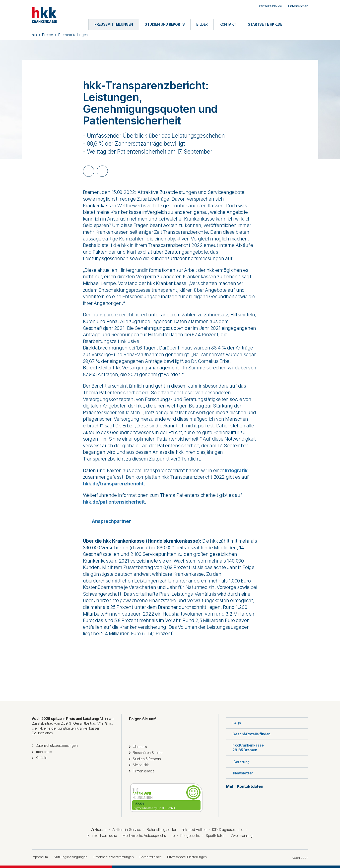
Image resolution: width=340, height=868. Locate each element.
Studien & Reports (147, 759)
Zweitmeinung (242, 836)
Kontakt (41, 758)
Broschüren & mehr (148, 753)
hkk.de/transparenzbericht (113, 484)
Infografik (236, 471)
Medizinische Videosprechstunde (149, 836)
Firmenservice (144, 771)
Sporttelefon (215, 836)
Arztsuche (99, 830)
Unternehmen (298, 6)
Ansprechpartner (107, 521)
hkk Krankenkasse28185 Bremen (245, 748)
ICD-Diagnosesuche (228, 830)
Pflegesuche (190, 836)
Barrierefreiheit (150, 857)
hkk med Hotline (194, 830)
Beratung (238, 761)
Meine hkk (141, 765)
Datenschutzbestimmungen (57, 745)
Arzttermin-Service (127, 830)
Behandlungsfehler (161, 830)
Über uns (140, 747)
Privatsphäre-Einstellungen (187, 857)
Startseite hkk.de (270, 6)
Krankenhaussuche (102, 836)
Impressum (44, 752)
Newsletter (239, 773)
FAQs (233, 723)
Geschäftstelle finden (248, 734)
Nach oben (298, 858)
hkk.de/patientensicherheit (114, 502)
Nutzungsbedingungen (71, 857)
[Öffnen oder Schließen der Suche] (298, 24)
